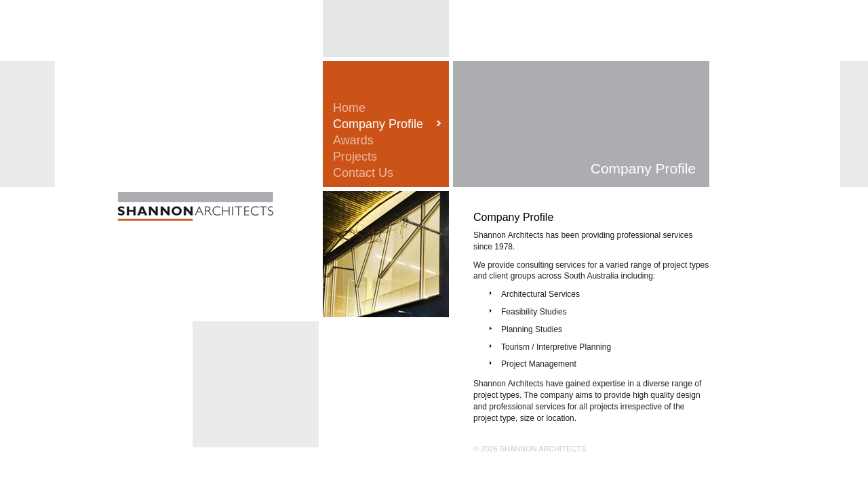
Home (349, 108)
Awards (353, 140)
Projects (355, 157)
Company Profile (378, 124)
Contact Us (363, 173)
